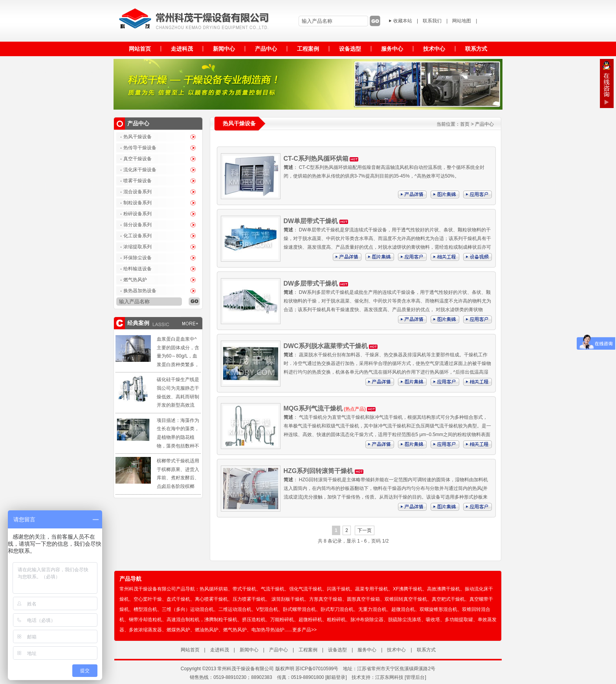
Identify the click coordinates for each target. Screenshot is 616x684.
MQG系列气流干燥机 (313, 408)
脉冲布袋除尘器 (367, 620)
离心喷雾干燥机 (211, 599)
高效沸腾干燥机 (444, 589)
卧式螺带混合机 (299, 609)
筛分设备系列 (137, 225)
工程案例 (308, 650)
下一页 (365, 530)
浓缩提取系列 (137, 247)
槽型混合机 (145, 609)
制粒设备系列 (137, 203)
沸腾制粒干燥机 (221, 620)
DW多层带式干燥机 (311, 283)
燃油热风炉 (207, 630)
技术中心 (396, 650)
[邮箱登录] (336, 677)
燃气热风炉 (135, 280)
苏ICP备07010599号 (317, 669)
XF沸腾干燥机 (408, 589)
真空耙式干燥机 (448, 599)
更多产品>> (304, 630)
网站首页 (190, 650)
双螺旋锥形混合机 (438, 609)
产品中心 (484, 124)
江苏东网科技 (389, 677)
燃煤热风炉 (178, 630)
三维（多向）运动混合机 (188, 609)
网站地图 (462, 21)
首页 (465, 124)
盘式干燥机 (178, 599)
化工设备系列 (137, 236)
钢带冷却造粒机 (145, 620)
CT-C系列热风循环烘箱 (316, 159)
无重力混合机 (372, 609)
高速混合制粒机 (183, 620)
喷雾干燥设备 (137, 181)
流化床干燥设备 (140, 170)
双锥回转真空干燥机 (406, 599)
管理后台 (415, 677)
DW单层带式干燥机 (311, 221)
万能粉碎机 (282, 620)
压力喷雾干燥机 (249, 599)
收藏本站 (403, 21)
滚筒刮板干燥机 (288, 599)
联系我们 (432, 21)
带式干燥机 (244, 589)
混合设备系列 (137, 192)
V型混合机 (267, 609)
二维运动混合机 (235, 609)
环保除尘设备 (137, 258)
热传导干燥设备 (140, 148)
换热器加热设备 (140, 291)
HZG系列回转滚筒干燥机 (319, 471)
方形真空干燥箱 (326, 599)
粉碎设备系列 (137, 214)
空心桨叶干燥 (148, 599)
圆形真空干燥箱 (363, 599)
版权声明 (285, 669)
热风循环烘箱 (214, 589)
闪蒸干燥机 (339, 589)
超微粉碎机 (310, 620)
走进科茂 (220, 650)
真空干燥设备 (137, 159)
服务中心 (367, 650)
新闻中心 (249, 650)
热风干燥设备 (137, 137)
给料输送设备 (137, 269)
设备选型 (337, 650)
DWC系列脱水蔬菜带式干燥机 (326, 346)
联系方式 (426, 650)
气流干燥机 (273, 589)
